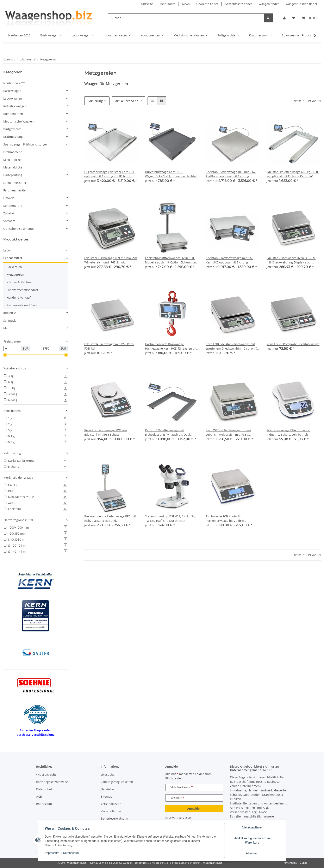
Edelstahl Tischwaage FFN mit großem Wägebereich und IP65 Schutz (111, 260)
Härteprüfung (13, 175)
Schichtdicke (12, 160)
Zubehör (9, 213)
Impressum (52, 853)
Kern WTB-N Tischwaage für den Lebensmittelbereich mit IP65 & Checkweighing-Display (228, 432)
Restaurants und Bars (22, 305)
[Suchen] (186, 18)
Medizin (9, 328)
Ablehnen (252, 853)
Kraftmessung (13, 137)
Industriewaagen (15, 106)
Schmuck (10, 320)
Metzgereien (15, 275)
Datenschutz (71, 853)
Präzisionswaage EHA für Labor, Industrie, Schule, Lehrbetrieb (288, 432)
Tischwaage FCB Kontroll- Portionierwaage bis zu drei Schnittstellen (225, 519)
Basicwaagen (12, 91)
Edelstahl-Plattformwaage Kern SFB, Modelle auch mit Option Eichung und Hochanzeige (172, 260)
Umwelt (9, 198)
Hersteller (108, 789)
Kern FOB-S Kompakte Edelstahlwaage (293, 344)
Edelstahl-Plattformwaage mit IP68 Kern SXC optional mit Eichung (230, 260)
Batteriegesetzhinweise (52, 782)
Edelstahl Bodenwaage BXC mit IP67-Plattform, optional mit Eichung (231, 174)
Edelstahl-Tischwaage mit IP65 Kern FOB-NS (109, 346)
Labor (7, 250)
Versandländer (111, 811)
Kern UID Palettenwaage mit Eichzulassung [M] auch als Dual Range (168, 432)
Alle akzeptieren (252, 827)
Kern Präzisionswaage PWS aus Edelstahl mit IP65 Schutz (106, 432)
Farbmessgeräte (14, 190)
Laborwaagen (13, 98)
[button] (284, 18)
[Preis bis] (50, 349)
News (186, 4)
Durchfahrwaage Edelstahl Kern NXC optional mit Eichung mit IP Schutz (110, 174)
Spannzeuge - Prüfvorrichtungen (26, 144)
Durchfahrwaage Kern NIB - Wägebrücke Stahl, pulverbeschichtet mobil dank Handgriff (171, 174)
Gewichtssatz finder (238, 4)
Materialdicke (13, 167)
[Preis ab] (12, 349)
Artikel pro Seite (127, 101)
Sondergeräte (13, 206)
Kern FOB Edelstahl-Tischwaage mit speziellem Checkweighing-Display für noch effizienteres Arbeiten (232, 346)
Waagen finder (269, 4)
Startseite (146, 4)
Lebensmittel (13, 258)
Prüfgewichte (12, 129)
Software (9, 221)
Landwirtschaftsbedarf (22, 290)
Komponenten (13, 114)
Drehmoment (13, 152)
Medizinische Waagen (18, 121)
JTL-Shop (303, 863)
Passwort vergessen (179, 818)
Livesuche (108, 775)
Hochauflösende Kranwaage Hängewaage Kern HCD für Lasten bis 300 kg (171, 346)
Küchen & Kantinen (20, 282)
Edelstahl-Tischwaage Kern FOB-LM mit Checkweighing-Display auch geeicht (291, 260)
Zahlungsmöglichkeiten (117, 782)
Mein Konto (167, 4)
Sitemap (107, 796)
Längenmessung (15, 183)
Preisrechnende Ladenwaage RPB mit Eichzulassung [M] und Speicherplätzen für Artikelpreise (110, 519)
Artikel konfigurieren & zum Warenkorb (252, 840)
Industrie (10, 313)
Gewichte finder (207, 4)
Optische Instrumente (18, 229)
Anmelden (194, 808)
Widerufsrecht (46, 775)
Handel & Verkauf (19, 298)
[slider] (5, 355)
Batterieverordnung (114, 818)
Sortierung (95, 101)
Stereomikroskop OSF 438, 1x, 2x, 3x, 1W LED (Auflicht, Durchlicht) (170, 518)
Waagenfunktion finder (301, 4)
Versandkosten (111, 804)
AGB (39, 796)
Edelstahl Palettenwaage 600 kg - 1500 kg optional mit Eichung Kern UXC (293, 174)
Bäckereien (14, 267)
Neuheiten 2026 (14, 83)
